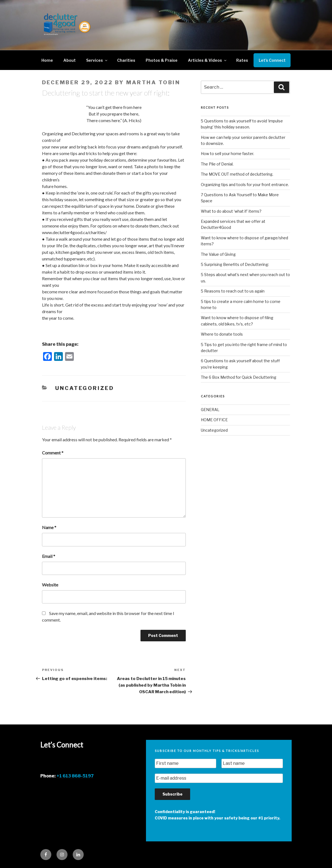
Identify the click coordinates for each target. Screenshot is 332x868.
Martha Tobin (153, 82)
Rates (242, 60)
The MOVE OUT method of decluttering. (237, 174)
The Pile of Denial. (217, 164)
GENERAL (210, 410)
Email (49, 556)
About (70, 60)
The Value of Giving (218, 254)
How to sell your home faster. (227, 154)
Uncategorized (85, 388)
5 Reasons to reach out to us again (233, 291)
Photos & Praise (162, 60)
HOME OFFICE (214, 420)
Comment (53, 453)
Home (47, 60)
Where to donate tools (222, 334)
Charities (126, 60)
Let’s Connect (272, 60)
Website (50, 585)
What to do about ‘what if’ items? (231, 211)
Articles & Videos (208, 60)
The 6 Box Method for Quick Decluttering (239, 377)
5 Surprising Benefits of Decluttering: (235, 264)
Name (49, 527)
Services (97, 60)
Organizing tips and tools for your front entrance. (245, 185)
